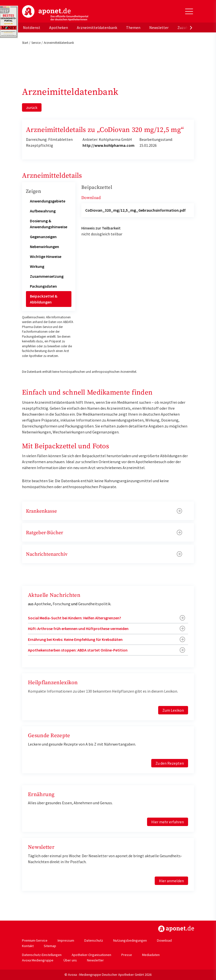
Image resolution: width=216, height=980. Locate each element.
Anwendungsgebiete (48, 201)
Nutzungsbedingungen (130, 940)
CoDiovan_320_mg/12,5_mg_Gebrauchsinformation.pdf (135, 210)
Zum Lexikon (173, 710)
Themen (133, 27)
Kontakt (28, 946)
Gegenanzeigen (43, 237)
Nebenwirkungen (44, 247)
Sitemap (50, 946)
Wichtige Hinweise (46, 256)
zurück (32, 107)
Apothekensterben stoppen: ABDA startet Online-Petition (78, 650)
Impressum (66, 940)
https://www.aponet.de (176, 929)
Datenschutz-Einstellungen (42, 955)
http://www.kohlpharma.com (108, 145)
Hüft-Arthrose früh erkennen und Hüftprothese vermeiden (78, 628)
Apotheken (59, 27)
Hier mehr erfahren (168, 822)
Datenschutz (94, 940)
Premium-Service (35, 940)
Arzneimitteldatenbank (97, 27)
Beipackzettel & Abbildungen (44, 299)
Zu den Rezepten (170, 763)
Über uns (70, 960)
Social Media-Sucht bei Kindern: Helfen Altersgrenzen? (75, 618)
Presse (127, 955)
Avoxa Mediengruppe (38, 960)
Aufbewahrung (43, 211)
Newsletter (159, 27)
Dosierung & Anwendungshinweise (49, 224)
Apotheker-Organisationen (91, 955)
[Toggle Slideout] (189, 11)
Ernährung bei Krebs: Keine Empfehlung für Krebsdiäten (75, 639)
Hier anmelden (171, 881)
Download (164, 940)
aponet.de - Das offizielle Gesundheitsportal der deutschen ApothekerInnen (55, 13)
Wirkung (37, 266)
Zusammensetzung (47, 276)
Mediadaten (151, 955)
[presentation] (191, 27)
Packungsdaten (43, 286)
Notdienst (32, 27)
